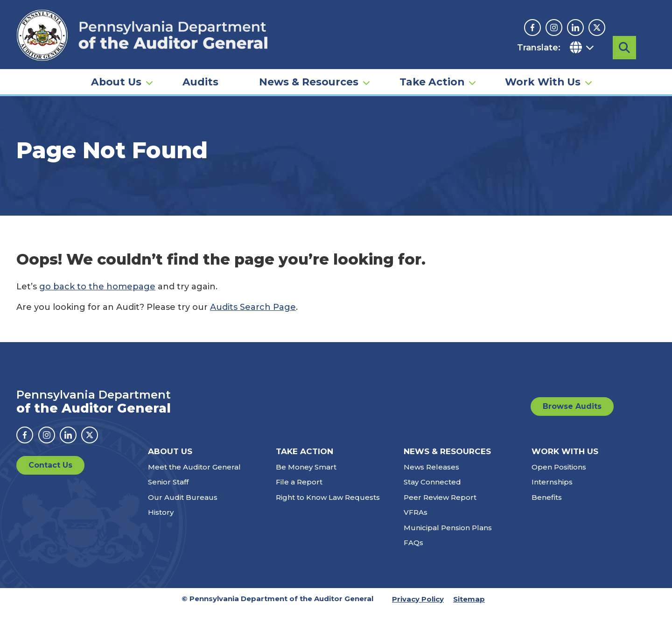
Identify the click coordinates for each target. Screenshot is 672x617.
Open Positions (559, 474)
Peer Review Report (440, 504)
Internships (552, 489)
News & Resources (309, 77)
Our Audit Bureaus (183, 504)
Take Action (432, 77)
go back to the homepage (97, 294)
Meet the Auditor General (194, 474)
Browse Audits (572, 413)
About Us (116, 77)
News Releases (431, 474)
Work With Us (543, 77)
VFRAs (416, 519)
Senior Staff (168, 489)
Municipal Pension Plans (448, 535)
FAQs (413, 550)
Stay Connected (432, 489)
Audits (200, 77)
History (161, 519)
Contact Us (50, 472)
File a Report (299, 489)
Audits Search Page (253, 314)
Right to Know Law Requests (328, 504)
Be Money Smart (306, 474)
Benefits (547, 504)
